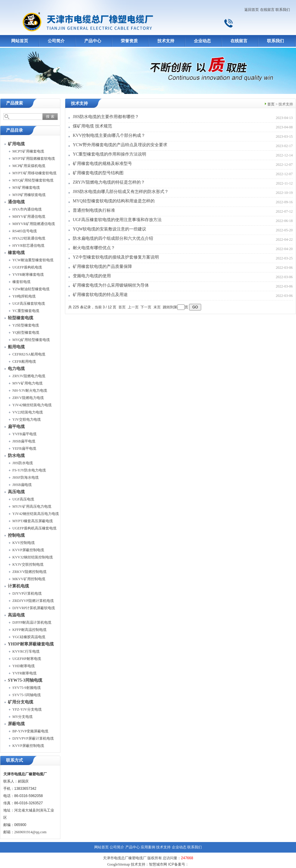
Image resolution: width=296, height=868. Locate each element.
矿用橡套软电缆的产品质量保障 (102, 267)
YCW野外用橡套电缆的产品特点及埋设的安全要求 (120, 145)
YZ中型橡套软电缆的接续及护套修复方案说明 (116, 257)
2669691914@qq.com (30, 832)
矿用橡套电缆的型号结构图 (98, 173)
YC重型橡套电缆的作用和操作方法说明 (109, 154)
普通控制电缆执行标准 (94, 210)
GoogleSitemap (119, 864)
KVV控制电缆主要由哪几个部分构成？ (109, 135)
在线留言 (267, 10)
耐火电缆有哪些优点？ (94, 248)
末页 (157, 307)
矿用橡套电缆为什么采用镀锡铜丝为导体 (111, 285)
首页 (271, 104)
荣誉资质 (129, 41)
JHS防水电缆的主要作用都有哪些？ (106, 117)
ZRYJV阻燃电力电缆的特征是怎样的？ (109, 182)
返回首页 (252, 10)
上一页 (133, 307)
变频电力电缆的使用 (92, 276)
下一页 (146, 307)
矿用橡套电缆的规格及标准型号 (102, 164)
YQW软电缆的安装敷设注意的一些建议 (109, 229)
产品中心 (93, 41)
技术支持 (166, 41)
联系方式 (14, 760)
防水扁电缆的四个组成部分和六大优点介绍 (113, 238)
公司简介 (56, 41)
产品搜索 (14, 103)
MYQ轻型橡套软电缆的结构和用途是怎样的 (114, 201)
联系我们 (283, 10)
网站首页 (20, 41)
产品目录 (14, 130)
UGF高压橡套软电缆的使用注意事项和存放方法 (117, 220)
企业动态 (202, 41)
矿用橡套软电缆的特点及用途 (100, 295)
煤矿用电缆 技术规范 (92, 126)
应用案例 (148, 847)
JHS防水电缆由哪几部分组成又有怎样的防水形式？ (121, 192)
